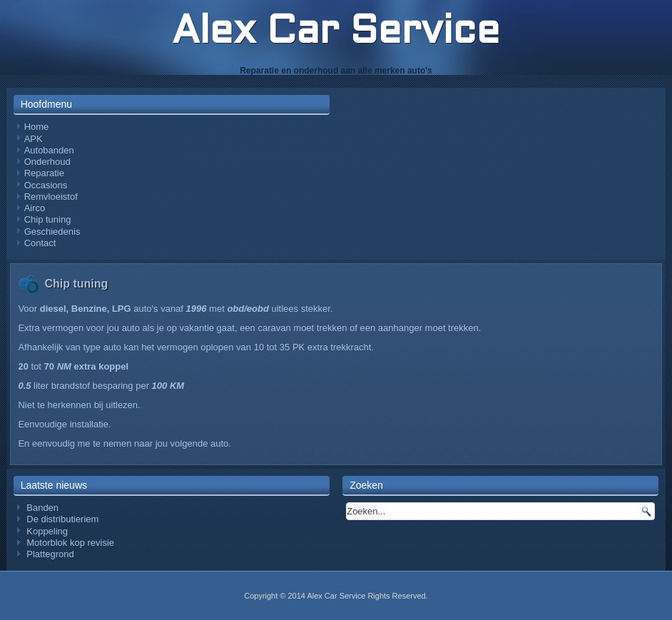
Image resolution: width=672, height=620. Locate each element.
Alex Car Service (336, 33)
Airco (35, 208)
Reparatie (44, 173)
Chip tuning (48, 219)
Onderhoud (47, 162)
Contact (40, 243)
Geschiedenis (52, 232)
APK (34, 139)
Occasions (46, 185)
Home (37, 127)
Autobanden (49, 150)
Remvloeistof (51, 197)
